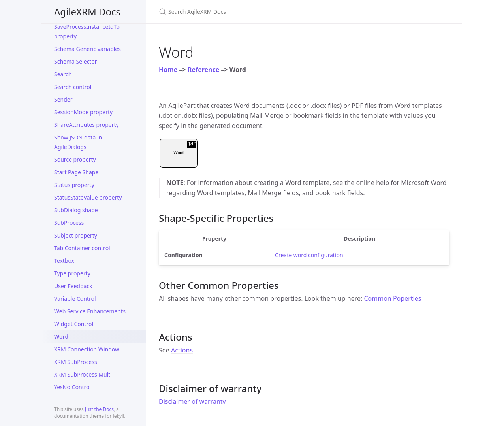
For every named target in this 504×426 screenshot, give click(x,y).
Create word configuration (309, 255)
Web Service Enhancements (90, 311)
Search (63, 74)
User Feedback (73, 286)
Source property (75, 159)
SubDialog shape (76, 210)
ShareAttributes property (87, 125)
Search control (73, 87)
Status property (74, 185)
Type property (72, 273)
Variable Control (75, 299)
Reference (203, 70)
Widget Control (74, 324)
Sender (63, 99)
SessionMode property (83, 112)
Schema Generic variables (87, 49)
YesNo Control (72, 387)
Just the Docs (99, 409)
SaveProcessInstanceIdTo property (87, 31)
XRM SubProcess (76, 362)
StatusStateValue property (88, 197)
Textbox (64, 261)
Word (61, 336)
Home (168, 70)
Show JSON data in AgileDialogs (78, 142)
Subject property (76, 235)
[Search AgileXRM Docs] (252, 12)
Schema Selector (76, 61)
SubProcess (69, 223)
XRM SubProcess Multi (83, 374)
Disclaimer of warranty (192, 401)
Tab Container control (82, 248)
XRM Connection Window (87, 349)
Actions (182, 350)
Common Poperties (392, 298)
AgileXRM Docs (87, 12)
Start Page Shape (76, 172)
